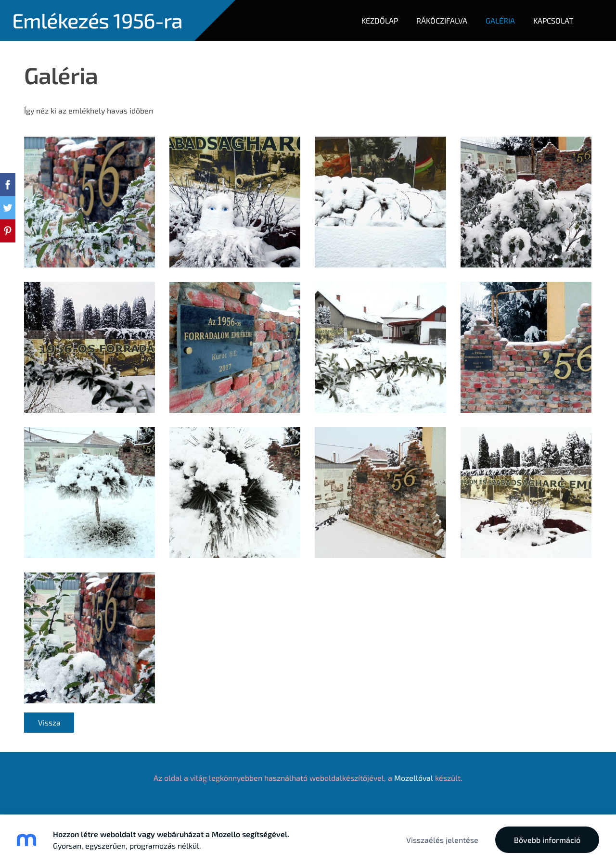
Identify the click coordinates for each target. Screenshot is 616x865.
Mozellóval (414, 778)
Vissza (49, 722)
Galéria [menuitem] (500, 20)
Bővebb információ (547, 840)
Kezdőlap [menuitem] (380, 20)
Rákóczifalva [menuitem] (442, 20)
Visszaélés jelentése (442, 840)
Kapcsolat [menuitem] (553, 20)
